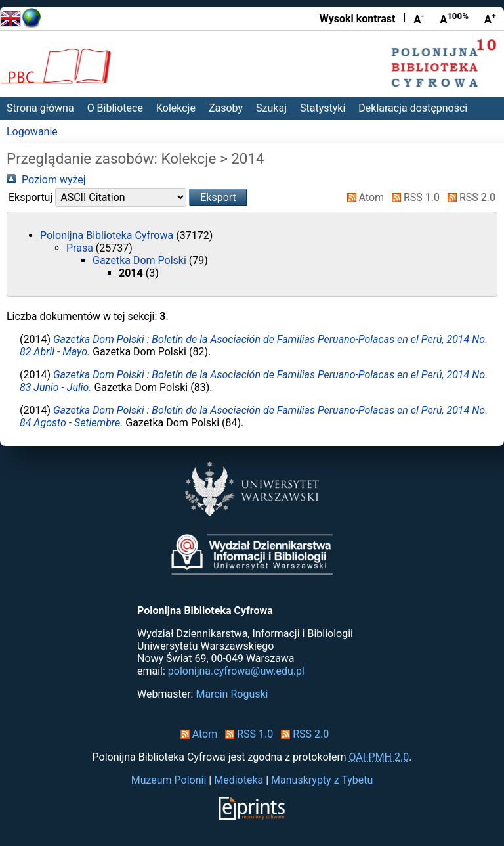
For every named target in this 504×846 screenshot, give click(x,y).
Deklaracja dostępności (413, 108)
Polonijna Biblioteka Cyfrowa (108, 235)
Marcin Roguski (232, 694)
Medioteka (239, 780)
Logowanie (32, 132)
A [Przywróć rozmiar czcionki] (454, 18)
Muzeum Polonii (169, 780)
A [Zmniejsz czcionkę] (419, 18)
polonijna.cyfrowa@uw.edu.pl (236, 671)
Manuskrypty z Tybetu (322, 780)
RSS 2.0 (469, 197)
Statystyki (323, 108)
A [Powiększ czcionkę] (490, 18)
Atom (363, 197)
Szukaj (271, 108)
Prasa (81, 248)
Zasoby (226, 108)
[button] (218, 197)
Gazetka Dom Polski (141, 260)
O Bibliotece (115, 108)
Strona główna (40, 108)
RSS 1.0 (413, 197)
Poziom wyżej (46, 180)
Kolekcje (176, 108)
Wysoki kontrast (358, 19)
